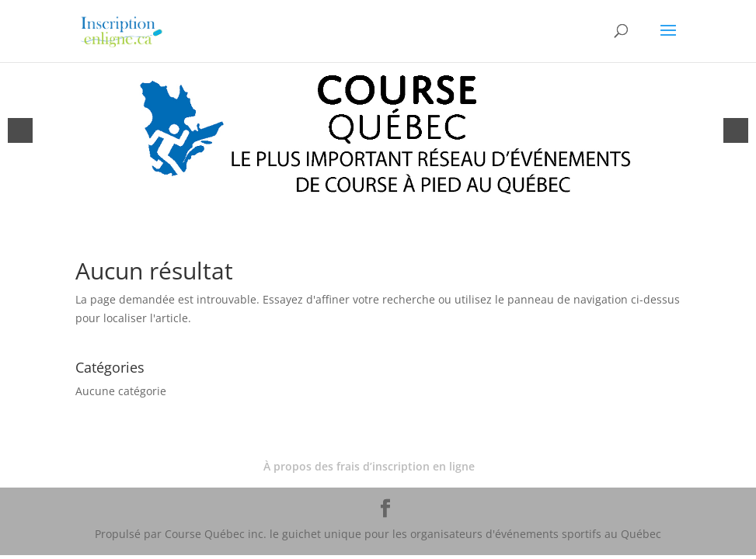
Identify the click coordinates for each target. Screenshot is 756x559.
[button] (20, 130)
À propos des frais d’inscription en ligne (369, 466)
